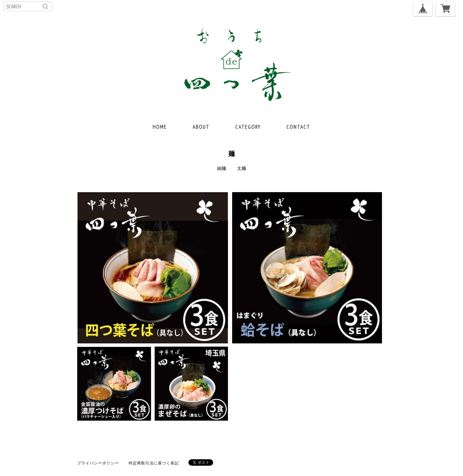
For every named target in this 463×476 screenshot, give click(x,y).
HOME (160, 127)
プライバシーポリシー (98, 463)
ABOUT (201, 127)
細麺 (222, 168)
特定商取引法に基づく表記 (154, 463)
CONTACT (298, 127)
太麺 (241, 168)
